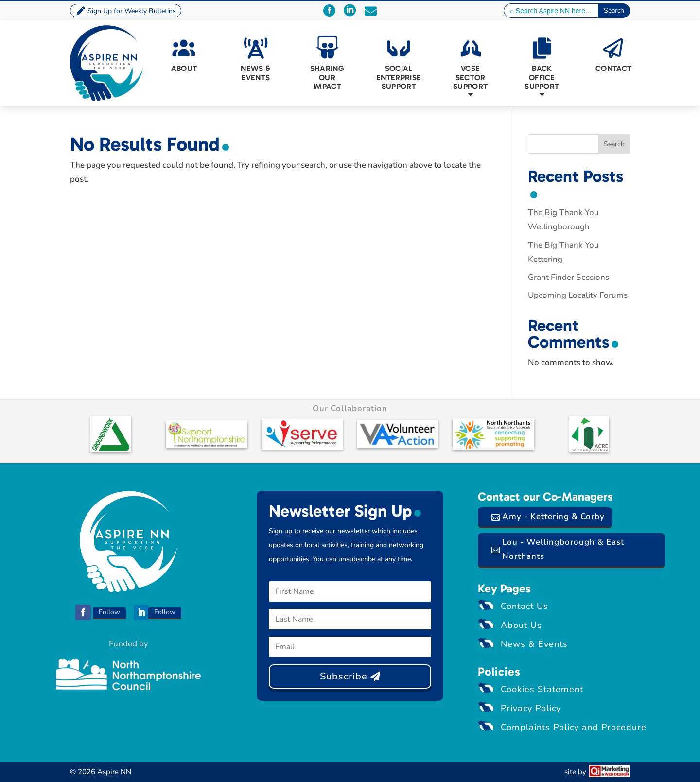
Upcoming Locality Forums (578, 295)
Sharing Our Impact (327, 77)
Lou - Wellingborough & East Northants (563, 549)
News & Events (255, 73)
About (184, 68)
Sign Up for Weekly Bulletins (132, 11)
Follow (109, 612)
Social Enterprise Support (399, 77)
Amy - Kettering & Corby (553, 516)
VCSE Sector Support (470, 77)
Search (614, 144)
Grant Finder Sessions (569, 277)
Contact (613, 68)
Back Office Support (542, 77)
